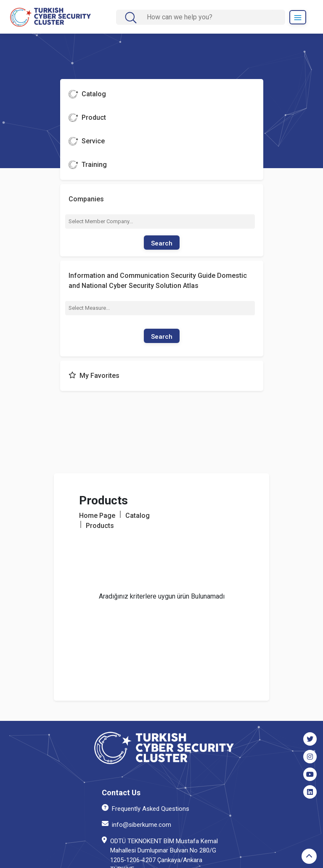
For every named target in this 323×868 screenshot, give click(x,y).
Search (162, 243)
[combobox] (160, 222)
